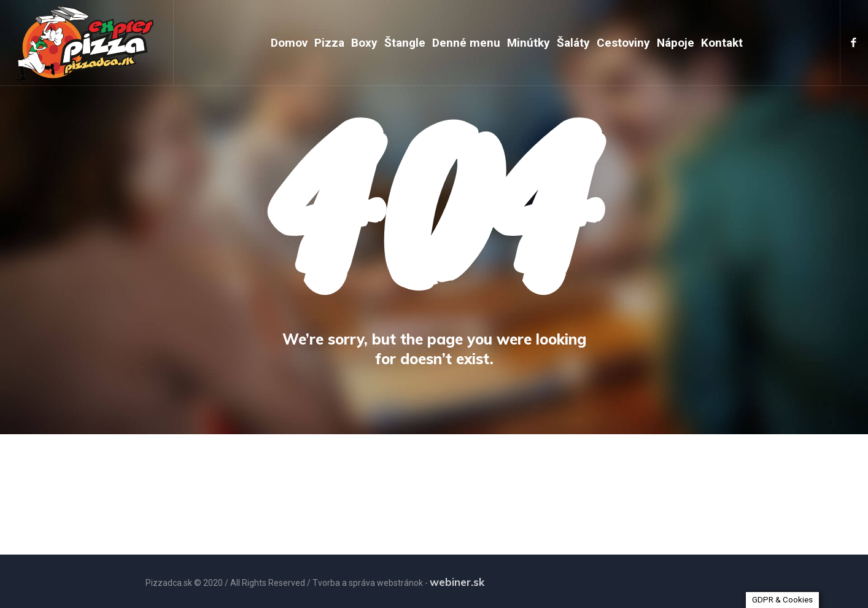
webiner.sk (457, 582)
